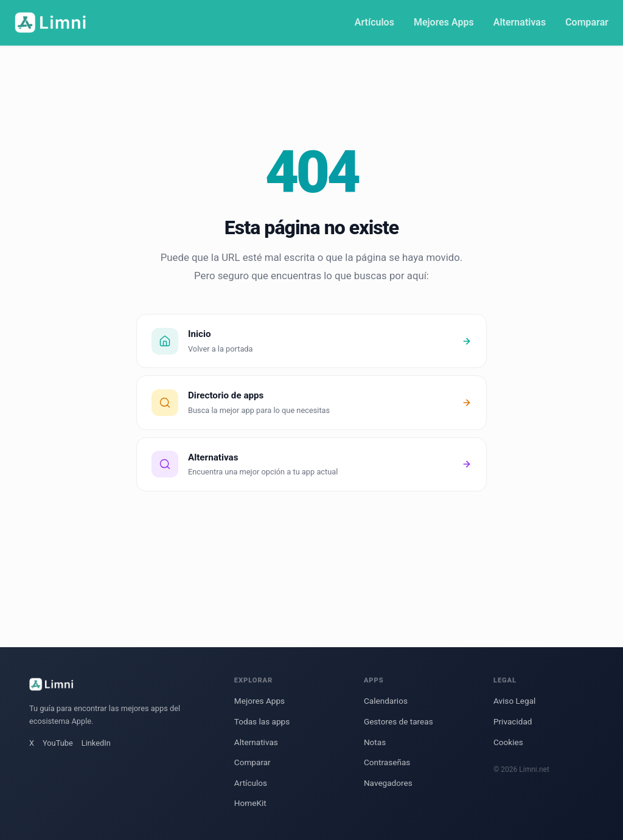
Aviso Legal (514, 701)
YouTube (58, 743)
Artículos (374, 22)
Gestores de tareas (399, 721)
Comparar (587, 22)
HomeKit (250, 803)
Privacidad (513, 721)
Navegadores (388, 783)
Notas (375, 742)
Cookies (508, 742)
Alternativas (520, 22)
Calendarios (386, 701)
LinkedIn (96, 743)
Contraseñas (387, 762)
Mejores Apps (444, 22)
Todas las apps (262, 721)
